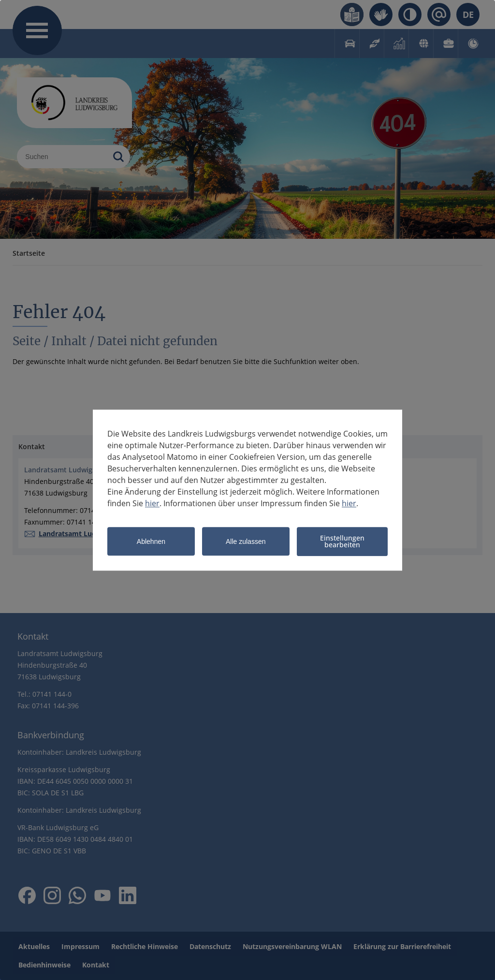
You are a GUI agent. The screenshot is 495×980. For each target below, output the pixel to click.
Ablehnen (151, 542)
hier (152, 503)
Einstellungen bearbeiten (342, 541)
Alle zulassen (246, 542)
